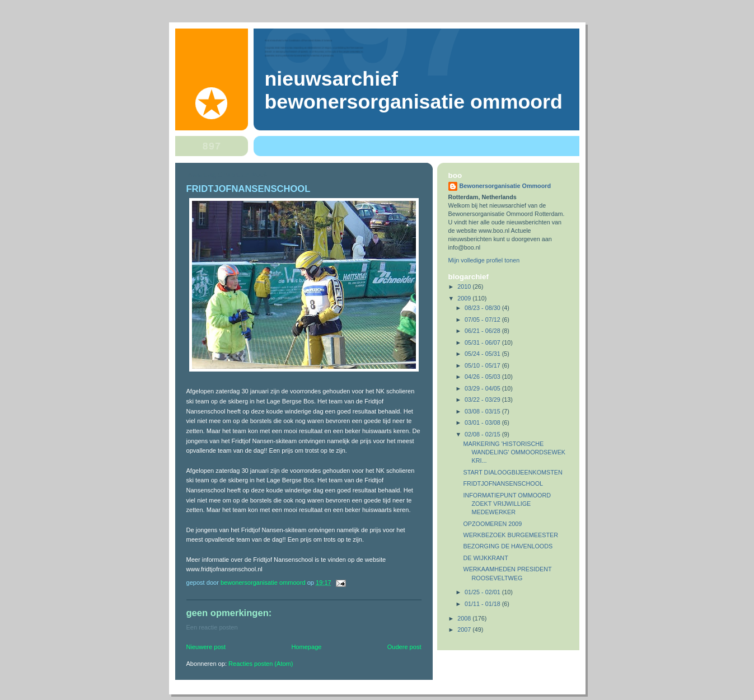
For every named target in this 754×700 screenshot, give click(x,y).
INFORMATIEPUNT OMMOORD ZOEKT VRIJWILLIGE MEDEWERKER (507, 504)
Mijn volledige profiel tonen (484, 260)
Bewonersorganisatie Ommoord (505, 186)
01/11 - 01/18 (483, 604)
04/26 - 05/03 (483, 377)
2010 (465, 286)
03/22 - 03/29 (483, 400)
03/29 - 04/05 (483, 388)
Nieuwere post (206, 647)
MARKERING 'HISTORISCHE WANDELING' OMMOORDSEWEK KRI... (514, 452)
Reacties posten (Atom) (261, 664)
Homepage (306, 647)
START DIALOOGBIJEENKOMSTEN (512, 472)
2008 (465, 618)
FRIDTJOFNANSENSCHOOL (503, 483)
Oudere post (404, 647)
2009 (465, 298)
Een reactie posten (212, 627)
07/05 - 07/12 (483, 320)
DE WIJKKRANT (485, 558)
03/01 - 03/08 (483, 422)
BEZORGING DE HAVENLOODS (508, 546)
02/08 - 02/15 (483, 434)
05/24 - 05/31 (483, 354)
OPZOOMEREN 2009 (492, 524)
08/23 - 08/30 (483, 308)
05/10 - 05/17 (483, 365)
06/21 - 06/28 (483, 331)
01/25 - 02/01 (483, 592)
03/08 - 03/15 (483, 411)
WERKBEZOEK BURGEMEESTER (511, 535)
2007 (465, 629)
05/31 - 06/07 (483, 342)
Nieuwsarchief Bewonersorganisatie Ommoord (414, 90)
